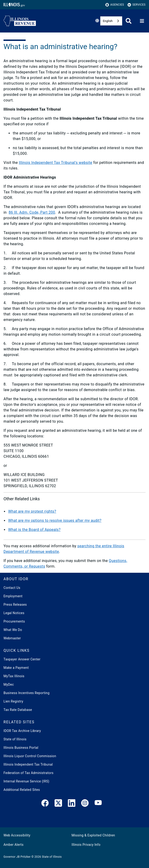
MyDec (9, 684)
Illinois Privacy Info (86, 845)
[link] (45, 804)
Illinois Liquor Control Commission (30, 756)
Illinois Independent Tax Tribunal (28, 764)
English (108, 21)
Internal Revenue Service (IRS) (26, 781)
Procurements (14, 621)
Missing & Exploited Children (93, 835)
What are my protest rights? (32, 511)
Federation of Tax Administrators (28, 773)
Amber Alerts (14, 845)
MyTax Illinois (14, 676)
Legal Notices (14, 613)
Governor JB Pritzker (17, 857)
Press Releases (15, 605)
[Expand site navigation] (142, 21)
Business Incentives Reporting (26, 693)
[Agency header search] (129, 21)
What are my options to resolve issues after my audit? (55, 520)
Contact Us (12, 588)
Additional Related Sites (22, 790)
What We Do (13, 630)
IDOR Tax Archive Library (22, 731)
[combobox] (111, 21)
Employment (13, 596)
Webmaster (12, 638)
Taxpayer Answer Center (22, 659)
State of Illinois (15, 739)
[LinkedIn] (72, 804)
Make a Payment (16, 668)
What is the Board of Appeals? (34, 530)
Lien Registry (13, 701)
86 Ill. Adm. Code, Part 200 (32, 212)
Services (137, 5)
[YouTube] (98, 804)
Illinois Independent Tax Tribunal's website (56, 163)
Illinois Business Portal (21, 748)
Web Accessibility (17, 835)
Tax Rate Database (18, 710)
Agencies (115, 5)
